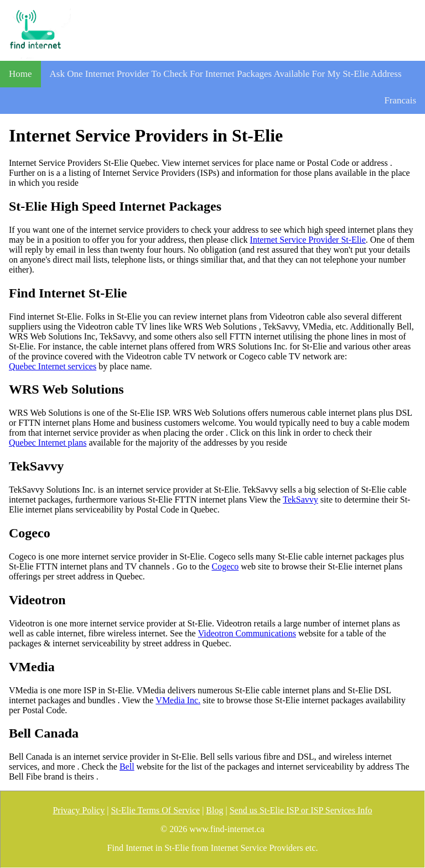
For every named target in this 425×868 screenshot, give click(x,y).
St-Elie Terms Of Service (155, 810)
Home (20, 74)
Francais (400, 100)
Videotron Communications (247, 633)
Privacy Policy (79, 810)
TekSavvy (300, 500)
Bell (127, 767)
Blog (214, 810)
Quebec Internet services (53, 366)
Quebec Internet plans (48, 443)
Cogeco (225, 566)
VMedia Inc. (178, 700)
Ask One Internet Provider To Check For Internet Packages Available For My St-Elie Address (226, 74)
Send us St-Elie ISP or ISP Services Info (301, 810)
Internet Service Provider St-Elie (308, 240)
